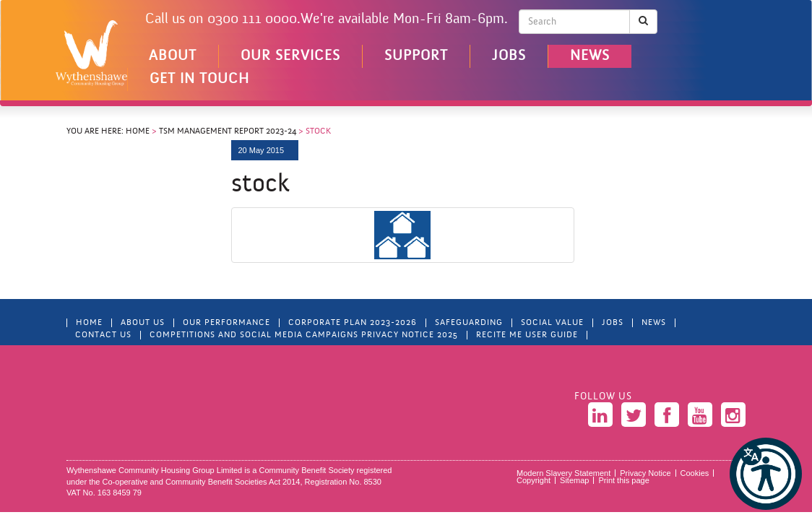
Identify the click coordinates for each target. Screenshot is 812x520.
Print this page (623, 480)
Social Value (552, 323)
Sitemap (574, 480)
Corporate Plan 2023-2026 (353, 323)
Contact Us (103, 335)
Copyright (534, 480)
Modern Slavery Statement (563, 473)
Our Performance (226, 323)
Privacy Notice (645, 473)
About (173, 56)
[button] (766, 474)
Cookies (695, 473)
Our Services (290, 56)
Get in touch (199, 79)
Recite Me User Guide (527, 335)
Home (138, 131)
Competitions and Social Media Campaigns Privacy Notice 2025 (304, 335)
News (590, 56)
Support (416, 56)
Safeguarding (469, 323)
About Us (143, 323)
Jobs (509, 56)
